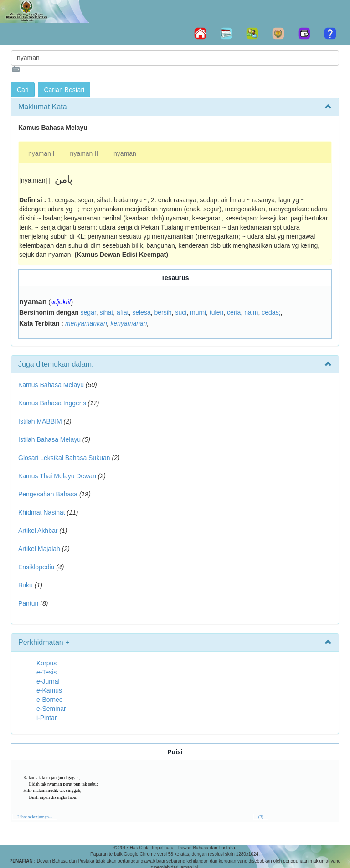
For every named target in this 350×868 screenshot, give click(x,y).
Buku (26, 585)
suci (181, 312)
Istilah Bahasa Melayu (49, 439)
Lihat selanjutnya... (35, 817)
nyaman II (84, 153)
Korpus (46, 663)
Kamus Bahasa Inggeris (52, 403)
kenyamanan (129, 323)
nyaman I (41, 153)
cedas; (271, 312)
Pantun (28, 603)
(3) (261, 817)
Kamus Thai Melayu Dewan (57, 476)
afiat (123, 312)
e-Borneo (50, 700)
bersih (163, 312)
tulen (216, 312)
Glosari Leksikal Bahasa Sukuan (64, 458)
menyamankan (86, 323)
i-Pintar (46, 718)
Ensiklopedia (36, 567)
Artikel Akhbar (38, 531)
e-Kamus (49, 690)
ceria (234, 312)
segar (88, 312)
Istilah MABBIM (40, 421)
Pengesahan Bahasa (48, 494)
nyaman (125, 153)
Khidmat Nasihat (42, 512)
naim (251, 312)
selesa (141, 312)
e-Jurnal (48, 681)
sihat (107, 312)
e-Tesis (46, 672)
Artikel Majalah (39, 549)
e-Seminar (51, 709)
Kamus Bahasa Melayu (52, 385)
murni (198, 312)
